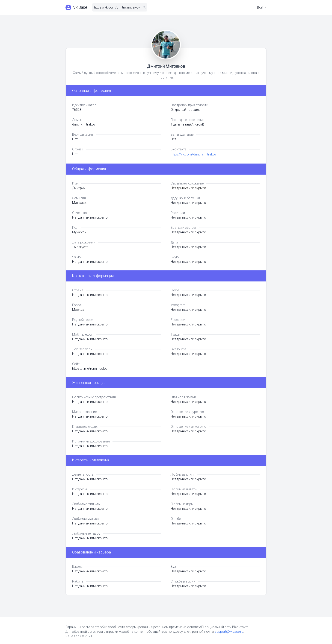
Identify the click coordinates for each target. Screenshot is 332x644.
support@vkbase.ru (229, 632)
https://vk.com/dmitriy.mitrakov (194, 154)
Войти (262, 7)
